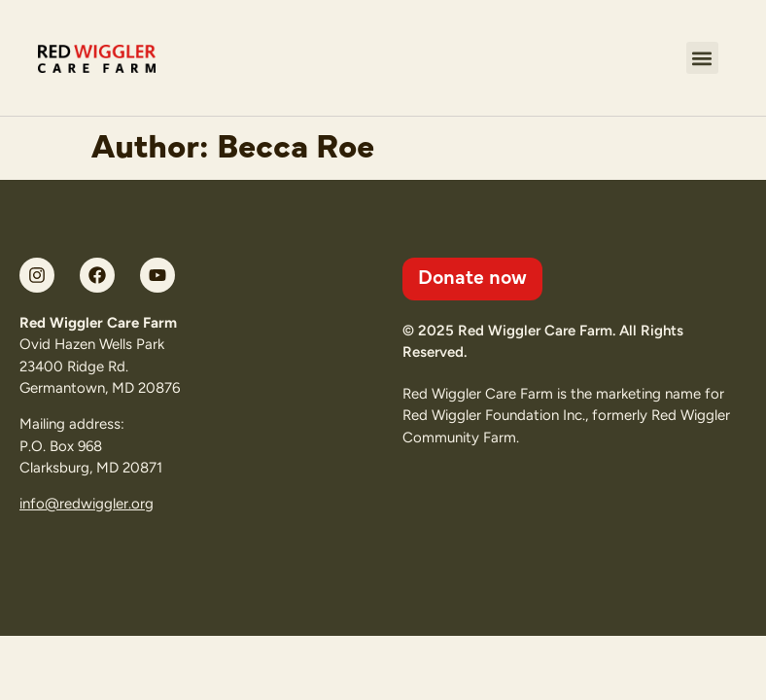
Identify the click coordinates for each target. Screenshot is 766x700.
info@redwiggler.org (87, 504)
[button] (702, 58)
